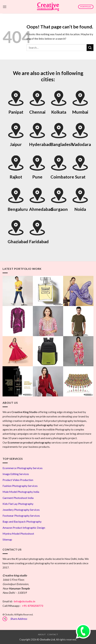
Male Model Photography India (21, 492)
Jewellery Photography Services (21, 510)
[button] (5, 7)
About (42, 634)
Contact (53, 634)
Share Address (19, 619)
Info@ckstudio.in (25, 601)
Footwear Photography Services (21, 516)
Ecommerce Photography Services (23, 468)
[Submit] (90, 47)
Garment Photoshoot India (18, 498)
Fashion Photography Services (20, 486)
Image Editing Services (16, 474)
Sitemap (7, 539)
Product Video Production (18, 480)
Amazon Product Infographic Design (24, 528)
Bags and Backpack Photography (22, 521)
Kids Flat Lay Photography (18, 504)
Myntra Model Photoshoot (18, 534)
